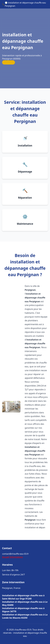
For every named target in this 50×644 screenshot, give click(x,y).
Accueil (6, 557)
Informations (16, 557)
